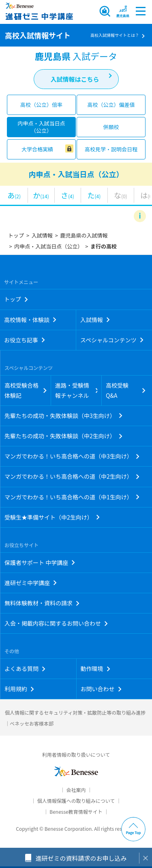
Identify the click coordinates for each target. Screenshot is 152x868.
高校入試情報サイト (38, 35)
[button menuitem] (123, 11)
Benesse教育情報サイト (76, 812)
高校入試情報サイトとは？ (115, 35)
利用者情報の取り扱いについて (76, 754)
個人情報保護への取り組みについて (76, 801)
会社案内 (76, 790)
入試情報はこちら (75, 79)
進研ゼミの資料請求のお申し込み (81, 858)
